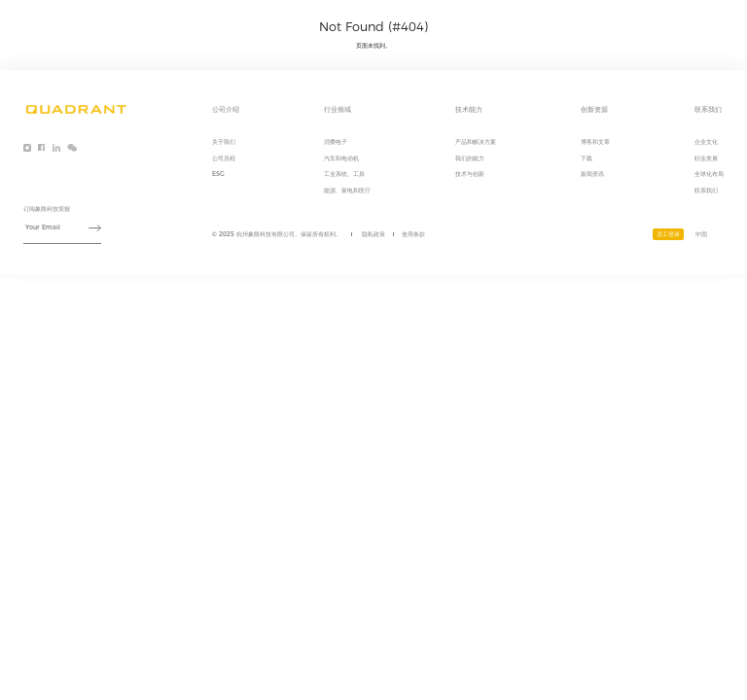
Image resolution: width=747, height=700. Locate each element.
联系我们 (687, 25)
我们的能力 (470, 158)
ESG (218, 174)
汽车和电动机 (341, 158)
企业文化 (706, 142)
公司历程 (224, 158)
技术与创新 (470, 174)
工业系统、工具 (344, 174)
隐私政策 (373, 234)
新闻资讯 (592, 174)
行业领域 (535, 25)
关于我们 (224, 142)
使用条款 (413, 234)
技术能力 (586, 25)
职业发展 (706, 158)
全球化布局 (709, 174)
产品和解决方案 (476, 142)
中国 (701, 234)
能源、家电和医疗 (347, 191)
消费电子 (336, 142)
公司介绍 (484, 25)
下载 (587, 158)
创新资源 (636, 25)
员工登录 (668, 234)
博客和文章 (595, 142)
